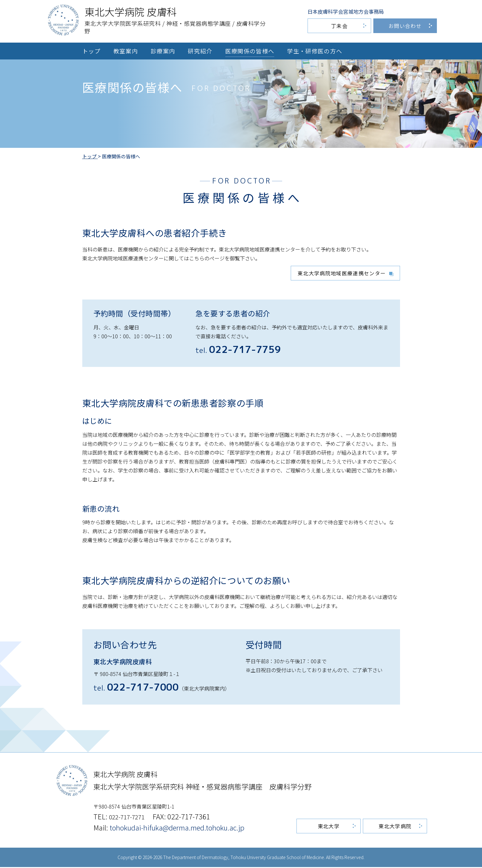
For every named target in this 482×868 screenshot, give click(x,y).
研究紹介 (200, 51)
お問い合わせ (405, 26)
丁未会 (339, 26)
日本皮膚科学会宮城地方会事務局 (346, 11)
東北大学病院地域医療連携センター (342, 274)
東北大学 (329, 827)
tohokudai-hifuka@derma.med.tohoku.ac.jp (177, 828)
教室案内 (126, 51)
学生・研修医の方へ (315, 51)
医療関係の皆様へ (250, 51)
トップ (92, 51)
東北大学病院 (395, 827)
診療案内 (163, 51)
